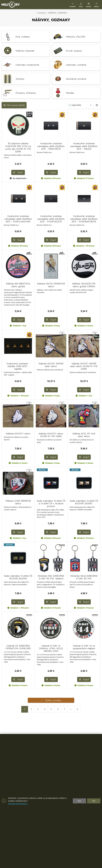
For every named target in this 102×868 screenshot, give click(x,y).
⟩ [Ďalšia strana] (71, 709)
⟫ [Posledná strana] (77, 709)
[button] (81, 5)
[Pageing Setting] (97, 105)
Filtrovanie (14, 105)
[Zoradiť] (80, 105)
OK (94, 801)
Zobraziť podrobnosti (18, 804)
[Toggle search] (73, 5)
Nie (79, 801)
